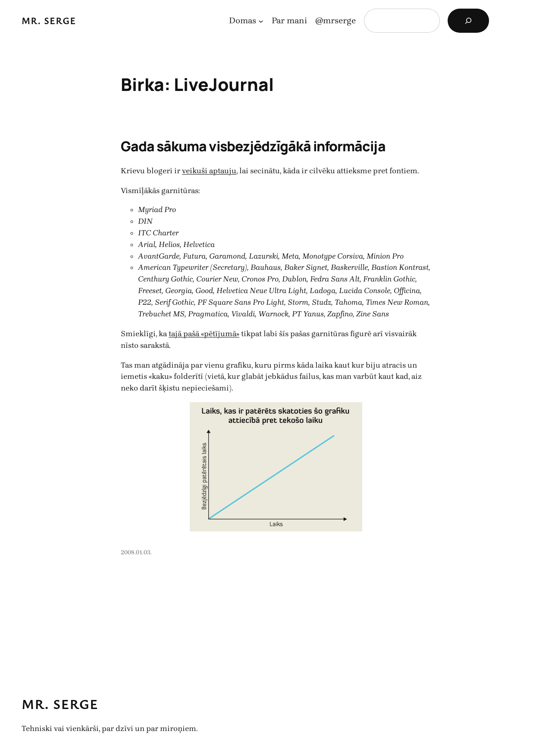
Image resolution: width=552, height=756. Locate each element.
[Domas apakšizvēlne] (261, 21)
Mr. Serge (49, 20)
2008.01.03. (136, 552)
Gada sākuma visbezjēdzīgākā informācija (253, 146)
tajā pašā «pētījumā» (204, 334)
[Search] (468, 21)
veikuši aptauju (209, 171)
